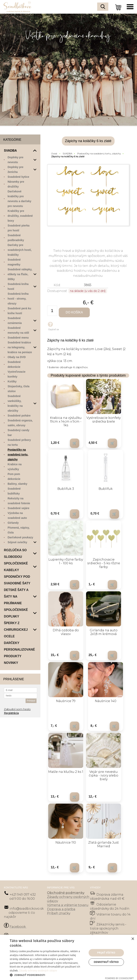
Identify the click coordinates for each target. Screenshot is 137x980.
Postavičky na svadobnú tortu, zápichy (99, 153)
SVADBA (67, 153)
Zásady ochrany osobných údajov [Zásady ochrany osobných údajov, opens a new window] (38, 971)
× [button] (133, 939)
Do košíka (75, 312)
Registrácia (11, 713)
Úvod (54, 153)
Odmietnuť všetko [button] (106, 962)
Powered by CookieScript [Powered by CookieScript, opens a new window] (119, 978)
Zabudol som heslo (17, 709)
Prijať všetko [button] (106, 953)
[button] (47, 975)
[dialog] (68, 957)
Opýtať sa (53, 326)
